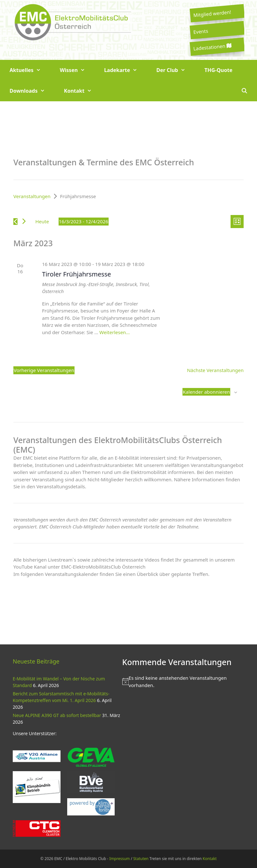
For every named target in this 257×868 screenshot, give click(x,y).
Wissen (77, 70)
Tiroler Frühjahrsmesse (77, 274)
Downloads (32, 91)
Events (201, 31)
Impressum (119, 859)
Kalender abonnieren (206, 392)
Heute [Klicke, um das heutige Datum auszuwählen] (42, 221)
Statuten (141, 859)
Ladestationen (212, 47)
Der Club (176, 70)
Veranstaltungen (32, 196)
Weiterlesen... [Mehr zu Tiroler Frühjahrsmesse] (114, 332)
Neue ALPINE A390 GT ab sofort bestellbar (57, 715)
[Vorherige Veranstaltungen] (15, 222)
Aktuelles (30, 70)
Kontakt (83, 91)
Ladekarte (125, 70)
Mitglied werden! (212, 13)
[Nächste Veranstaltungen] (24, 221)
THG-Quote (218, 70)
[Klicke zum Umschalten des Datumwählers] (84, 222)
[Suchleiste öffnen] (244, 91)
